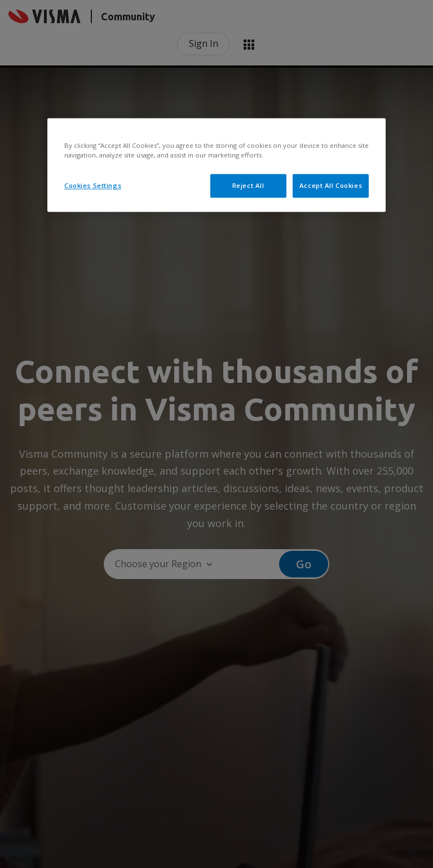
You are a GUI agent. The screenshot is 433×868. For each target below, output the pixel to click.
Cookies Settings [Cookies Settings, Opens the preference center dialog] (93, 185)
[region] (216, 165)
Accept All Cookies (331, 185)
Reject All (248, 185)
